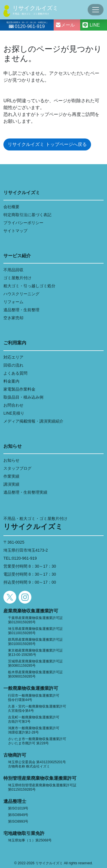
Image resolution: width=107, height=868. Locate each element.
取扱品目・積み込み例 (23, 397)
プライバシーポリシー (23, 223)
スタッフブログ (17, 468)
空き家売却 (13, 318)
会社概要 (11, 207)
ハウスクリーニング (21, 294)
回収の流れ (13, 365)
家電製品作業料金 (19, 389)
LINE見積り (14, 413)
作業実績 (11, 476)
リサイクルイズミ (35, 8)
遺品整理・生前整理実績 (25, 492)
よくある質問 (15, 373)
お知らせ (11, 460)
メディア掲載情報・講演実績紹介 (33, 421)
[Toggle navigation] (96, 10)
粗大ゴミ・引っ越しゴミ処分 (29, 286)
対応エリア (13, 357)
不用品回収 (13, 270)
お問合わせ (13, 405)
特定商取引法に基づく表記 (27, 215)
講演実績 (11, 484)
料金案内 (11, 381)
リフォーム (13, 302)
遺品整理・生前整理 (21, 310)
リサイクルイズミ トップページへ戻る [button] (47, 144)
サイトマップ (15, 231)
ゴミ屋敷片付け (17, 278)
